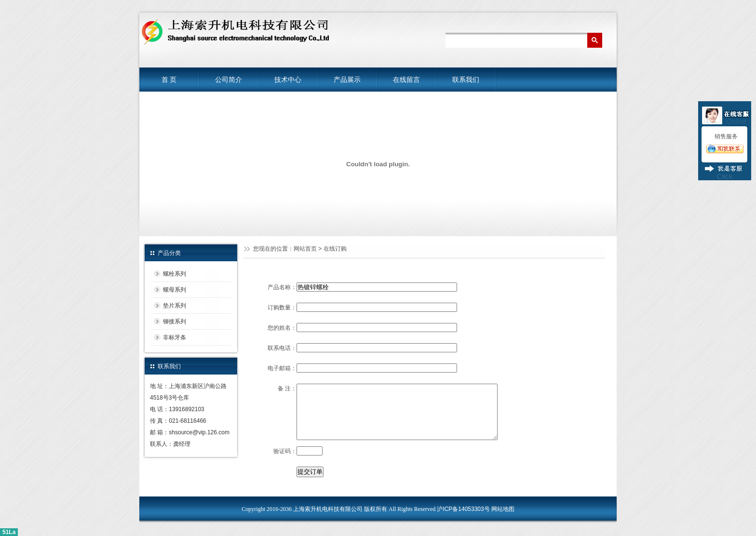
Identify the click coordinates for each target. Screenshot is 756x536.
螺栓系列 (175, 274)
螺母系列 (175, 290)
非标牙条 (175, 337)
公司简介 (229, 80)
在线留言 (406, 80)
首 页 (169, 80)
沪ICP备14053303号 (463, 509)
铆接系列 (175, 322)
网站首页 (305, 249)
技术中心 (288, 80)
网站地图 (503, 509)
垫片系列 (175, 306)
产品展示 (347, 80)
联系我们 (466, 80)
